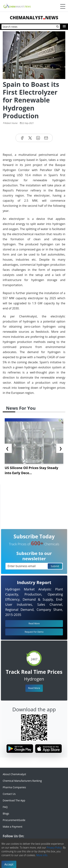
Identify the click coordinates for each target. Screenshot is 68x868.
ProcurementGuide (14, 820)
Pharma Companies (14, 787)
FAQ (5, 807)
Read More (34, 688)
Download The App (14, 800)
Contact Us (9, 794)
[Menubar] (63, 6)
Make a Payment (13, 827)
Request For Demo (34, 632)
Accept (9, 864)
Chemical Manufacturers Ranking (22, 781)
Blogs (6, 813)
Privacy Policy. (54, 848)
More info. (42, 855)
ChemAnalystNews (34, 18)
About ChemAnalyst (14, 774)
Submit (55, 566)
